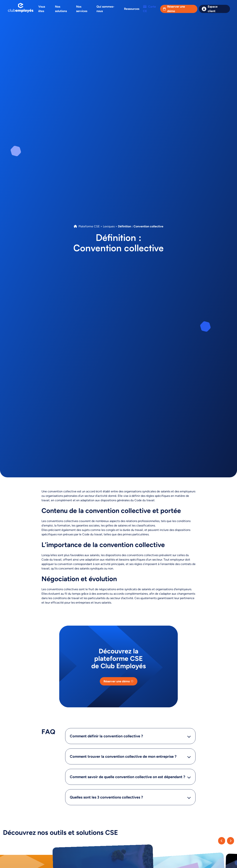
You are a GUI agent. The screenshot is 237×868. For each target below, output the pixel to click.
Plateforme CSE (89, 226)
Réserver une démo (176, 9)
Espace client (213, 9)
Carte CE (149, 9)
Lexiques (109, 226)
